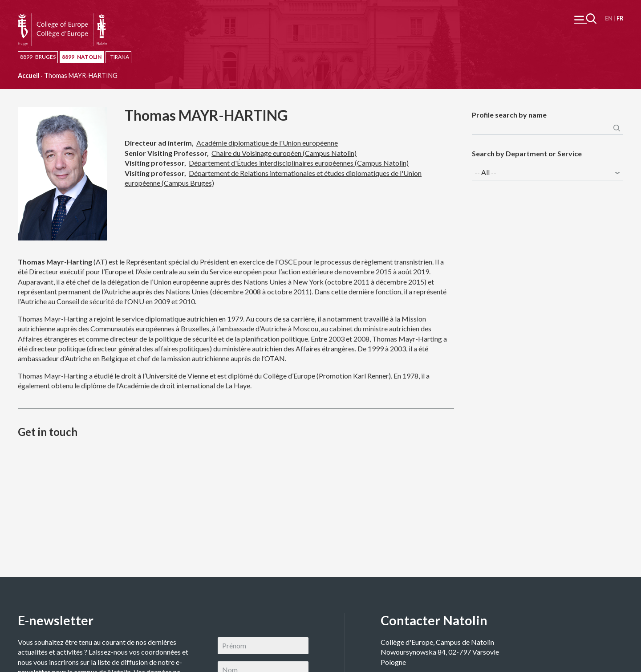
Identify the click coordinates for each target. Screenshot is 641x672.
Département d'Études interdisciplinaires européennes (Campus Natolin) (299, 163)
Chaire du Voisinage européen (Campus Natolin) (284, 153)
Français (620, 18)
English (609, 18)
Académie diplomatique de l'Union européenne (267, 143)
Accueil (29, 75)
